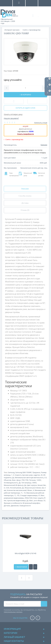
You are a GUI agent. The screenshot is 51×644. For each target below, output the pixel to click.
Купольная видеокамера (16, 501)
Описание (25, 189)
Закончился (21, 567)
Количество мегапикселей (17, 490)
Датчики (7, 506)
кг (5, 488)
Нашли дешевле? (11, 118)
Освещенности (25, 506)
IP (39, 495)
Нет (5, 501)
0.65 (8, 488)
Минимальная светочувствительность (29, 478)
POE (23, 480)
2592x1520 (29, 498)
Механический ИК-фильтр (14, 485)
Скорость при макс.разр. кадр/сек (27, 475)
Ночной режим (16, 488)
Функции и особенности (13, 503)
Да (13, 478)
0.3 (46, 478)
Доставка (25, 203)
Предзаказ (36, 472)
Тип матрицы (26, 483)
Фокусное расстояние (33, 488)
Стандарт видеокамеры (29, 495)
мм (43, 488)
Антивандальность (11, 483)
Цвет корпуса (32, 485)
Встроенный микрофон (31, 503)
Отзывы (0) (25, 210)
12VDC (39, 480)
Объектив (8, 480)
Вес (45, 485)
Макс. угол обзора (36, 501)
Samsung (11, 472)
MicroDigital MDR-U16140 (26, 553)
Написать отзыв (41, 123)
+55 (18, 495)
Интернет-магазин (12, 30)
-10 (24, 493)
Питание (32, 480)
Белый (40, 485)
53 (44, 501)
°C (22, 493)
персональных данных (13, 612)
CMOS (34, 483)
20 (42, 475)
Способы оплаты (25, 196)
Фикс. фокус (16, 480)
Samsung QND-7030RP (23, 472)
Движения (15, 506)
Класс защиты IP (39, 498)
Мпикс (30, 490)
